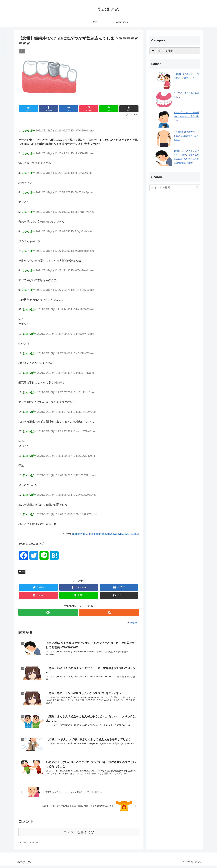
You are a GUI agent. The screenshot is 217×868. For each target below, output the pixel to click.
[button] (197, 188)
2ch (22, 572)
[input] (175, 188)
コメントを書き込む (79, 834)
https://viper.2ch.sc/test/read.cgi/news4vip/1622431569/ (106, 534)
